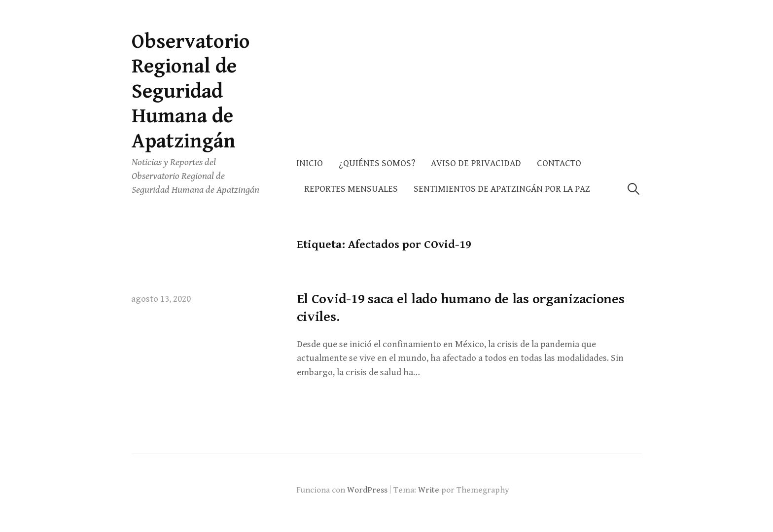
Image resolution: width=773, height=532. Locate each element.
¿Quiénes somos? (377, 163)
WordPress (367, 490)
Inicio (310, 163)
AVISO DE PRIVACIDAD (476, 163)
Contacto (559, 163)
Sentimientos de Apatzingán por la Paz (502, 189)
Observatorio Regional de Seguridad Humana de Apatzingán (191, 91)
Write (429, 490)
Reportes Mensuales (351, 189)
